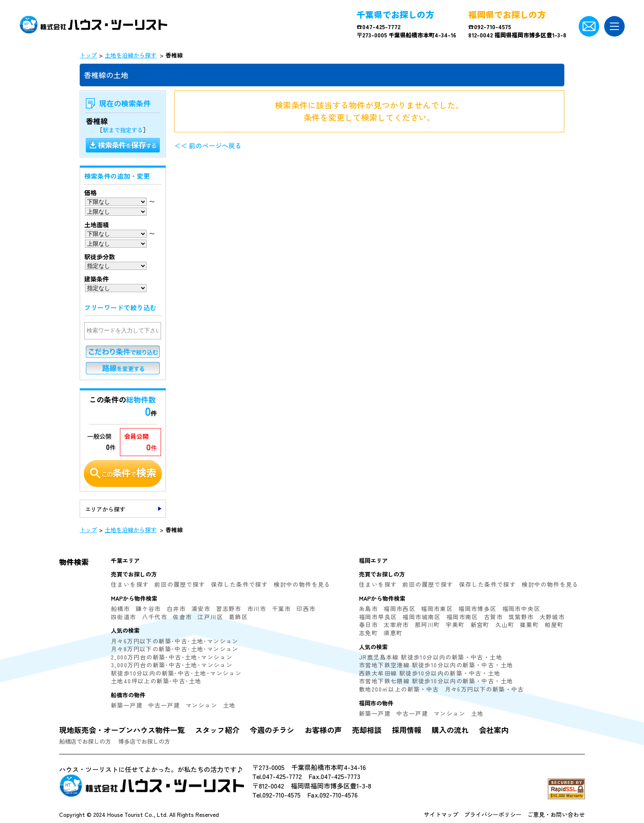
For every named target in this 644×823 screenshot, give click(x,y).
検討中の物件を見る (302, 584)
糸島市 (368, 609)
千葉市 (281, 609)
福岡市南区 (462, 617)
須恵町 (393, 633)
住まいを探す (130, 584)
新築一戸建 (127, 705)
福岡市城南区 (421, 617)
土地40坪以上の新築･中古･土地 (156, 681)
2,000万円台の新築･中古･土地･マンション (172, 657)
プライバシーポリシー (493, 814)
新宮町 (480, 625)
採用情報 (407, 730)
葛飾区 (238, 617)
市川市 (257, 609)
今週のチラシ (272, 730)
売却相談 (367, 730)
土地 (229, 705)
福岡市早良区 (378, 617)
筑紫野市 (521, 617)
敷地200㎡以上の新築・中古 (399, 689)
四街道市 (124, 617)
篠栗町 (529, 625)
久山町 (505, 625)
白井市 (176, 609)
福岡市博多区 (477, 609)
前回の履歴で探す (180, 584)
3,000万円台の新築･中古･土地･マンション (172, 665)
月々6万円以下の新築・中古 (484, 689)
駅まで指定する (123, 130)
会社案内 (494, 730)
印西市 (306, 609)
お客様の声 (323, 730)
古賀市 (493, 617)
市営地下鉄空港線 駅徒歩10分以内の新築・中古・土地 (436, 665)
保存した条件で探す (240, 584)
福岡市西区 (399, 609)
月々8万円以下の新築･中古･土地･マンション (175, 649)
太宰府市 (396, 625)
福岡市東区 (437, 609)
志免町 (368, 633)
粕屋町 (554, 625)
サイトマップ (441, 814)
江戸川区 (210, 617)
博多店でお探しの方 (144, 741)
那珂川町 (428, 625)
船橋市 (120, 609)
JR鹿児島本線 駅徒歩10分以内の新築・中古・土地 (431, 657)
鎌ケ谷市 (148, 609)
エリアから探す (105, 509)
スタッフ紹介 (217, 730)
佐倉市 (182, 617)
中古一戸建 (164, 705)
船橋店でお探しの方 (85, 741)
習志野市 (229, 609)
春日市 (368, 625)
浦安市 (201, 609)
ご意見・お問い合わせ (556, 814)
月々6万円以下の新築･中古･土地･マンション (175, 641)
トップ (88, 55)
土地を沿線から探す (131, 55)
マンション (201, 705)
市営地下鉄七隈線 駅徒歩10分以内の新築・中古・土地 (436, 681)
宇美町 (455, 625)
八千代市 (155, 617)
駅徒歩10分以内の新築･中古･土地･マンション (176, 673)
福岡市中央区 (521, 609)
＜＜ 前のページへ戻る (208, 145)
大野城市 (552, 617)
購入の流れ (450, 730)
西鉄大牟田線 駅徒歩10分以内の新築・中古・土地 (430, 673)
